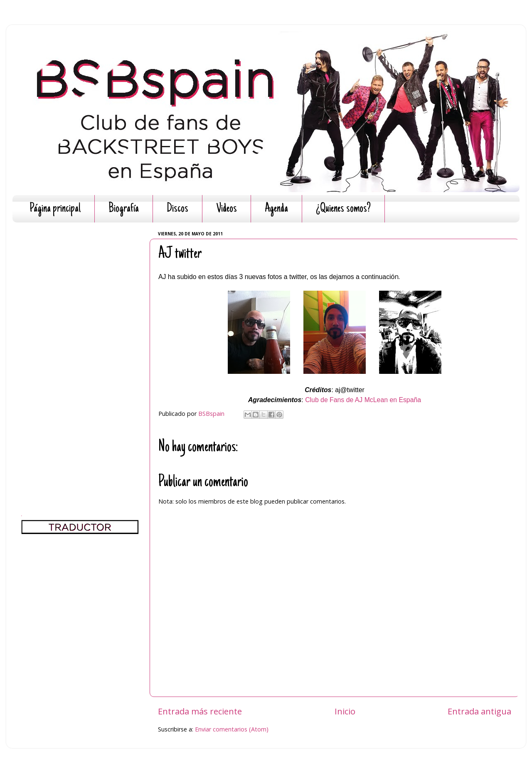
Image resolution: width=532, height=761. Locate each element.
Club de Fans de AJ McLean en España (363, 400)
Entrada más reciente (200, 711)
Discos (177, 209)
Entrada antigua (479, 711)
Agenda (276, 209)
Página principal (55, 209)
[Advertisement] (80, 353)
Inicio (345, 711)
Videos (227, 209)
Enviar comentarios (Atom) (232, 729)
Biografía (124, 209)
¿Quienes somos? (343, 209)
